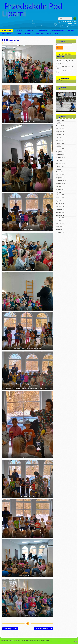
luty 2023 (59, 201)
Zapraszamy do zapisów (43, 629)
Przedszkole (29, 30)
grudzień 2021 (60, 224)
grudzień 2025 (60, 129)
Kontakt (19, 33)
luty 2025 (59, 146)
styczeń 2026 (60, 126)
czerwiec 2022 (60, 218)
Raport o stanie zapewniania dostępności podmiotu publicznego (65, 62)
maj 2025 (59, 137)
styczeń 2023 (60, 204)
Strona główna (6, 30)
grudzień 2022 (60, 206)
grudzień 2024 (60, 149)
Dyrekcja (71, 30)
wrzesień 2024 (60, 157)
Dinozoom (46, 641)
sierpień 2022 (60, 215)
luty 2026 (59, 123)
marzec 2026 (60, 120)
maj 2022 (59, 221)
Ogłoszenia (18, 30)
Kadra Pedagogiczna (58, 30)
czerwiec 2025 (60, 134)
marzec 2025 (60, 143)
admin (5, 621)
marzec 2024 (60, 166)
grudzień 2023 (60, 175)
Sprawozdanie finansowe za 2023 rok (64, 67)
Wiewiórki (29, 33)
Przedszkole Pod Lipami (32, 10)
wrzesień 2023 (60, 183)
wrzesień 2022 (60, 212)
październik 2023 (61, 180)
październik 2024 (61, 155)
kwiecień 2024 (60, 163)
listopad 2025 (60, 132)
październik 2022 (61, 209)
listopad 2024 (60, 152)
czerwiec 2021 (60, 232)
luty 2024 (59, 169)
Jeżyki (49, 33)
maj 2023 (59, 192)
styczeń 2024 (60, 172)
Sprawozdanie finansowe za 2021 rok (64, 72)
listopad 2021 (60, 227)
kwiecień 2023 (60, 195)
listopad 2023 (60, 178)
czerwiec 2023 (60, 189)
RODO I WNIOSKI (7, 33)
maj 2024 (59, 160)
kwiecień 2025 (60, 140)
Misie (57, 33)
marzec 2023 (60, 198)
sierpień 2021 (60, 229)
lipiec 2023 (59, 186)
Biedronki (39, 33)
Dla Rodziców (42, 30)
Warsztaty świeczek (10, 629)
